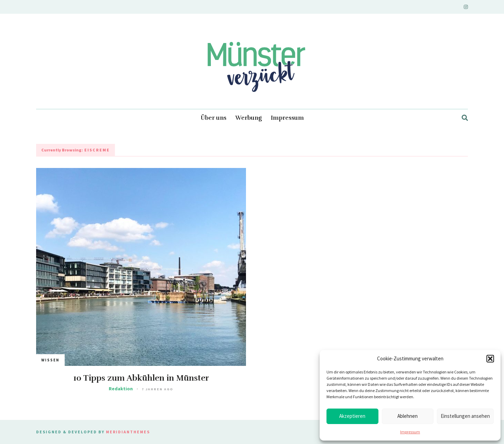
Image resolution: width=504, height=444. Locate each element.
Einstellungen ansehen (465, 416)
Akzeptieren (352, 416)
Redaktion (121, 389)
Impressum (410, 432)
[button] (490, 359)
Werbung (249, 118)
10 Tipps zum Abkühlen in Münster (141, 378)
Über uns (213, 118)
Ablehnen (408, 416)
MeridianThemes (128, 432)
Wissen (50, 360)
